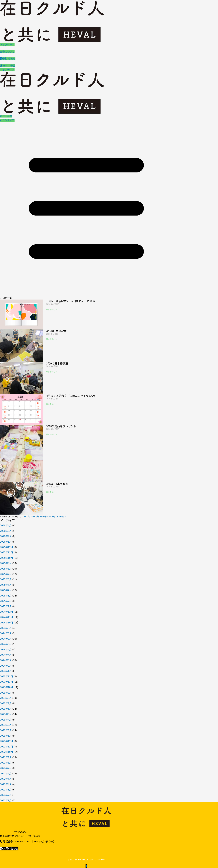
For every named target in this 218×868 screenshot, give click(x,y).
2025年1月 (6, 606)
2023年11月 (7, 682)
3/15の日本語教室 (57, 484)
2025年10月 (7, 558)
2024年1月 (6, 671)
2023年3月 (6, 725)
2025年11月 (7, 552)
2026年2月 (6, 536)
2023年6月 (6, 709)
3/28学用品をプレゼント (61, 426)
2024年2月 (6, 666)
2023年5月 (6, 714)
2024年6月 (6, 644)
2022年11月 (7, 746)
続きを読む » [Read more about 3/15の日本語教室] (51, 492)
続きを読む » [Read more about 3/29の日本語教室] (51, 372)
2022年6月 (6, 773)
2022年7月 (6, 768)
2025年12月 (7, 547)
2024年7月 (6, 639)
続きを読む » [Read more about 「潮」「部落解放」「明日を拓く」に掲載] (51, 310)
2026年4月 (6, 525)
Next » (62, 516)
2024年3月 (6, 660)
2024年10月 (7, 622)
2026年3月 (6, 531)
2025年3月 (6, 595)
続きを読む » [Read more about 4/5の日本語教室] (51, 339)
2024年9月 (6, 628)
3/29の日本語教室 (57, 363)
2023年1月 (6, 735)
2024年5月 (6, 649)
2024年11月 (7, 617)
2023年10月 (7, 687)
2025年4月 (6, 590)
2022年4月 (6, 784)
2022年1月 (6, 800)
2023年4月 (6, 719)
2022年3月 (6, 789)
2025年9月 (6, 563)
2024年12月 (7, 612)
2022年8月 (6, 762)
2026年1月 (6, 542)
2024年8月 (6, 633)
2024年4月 (6, 655)
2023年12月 (7, 676)
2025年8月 (6, 568)
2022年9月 (6, 757)
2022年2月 (6, 795)
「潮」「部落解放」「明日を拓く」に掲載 (71, 301)
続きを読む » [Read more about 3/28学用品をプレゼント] (51, 434)
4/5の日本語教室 (56, 331)
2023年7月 (6, 703)
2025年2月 (6, 601)
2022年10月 (7, 752)
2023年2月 (6, 730)
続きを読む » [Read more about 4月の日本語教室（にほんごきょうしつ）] (51, 404)
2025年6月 (6, 579)
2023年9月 (6, 692)
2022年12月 (7, 741)
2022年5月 (6, 779)
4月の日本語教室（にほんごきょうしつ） (71, 396)
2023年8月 (6, 698)
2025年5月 (6, 585)
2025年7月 (6, 574)
